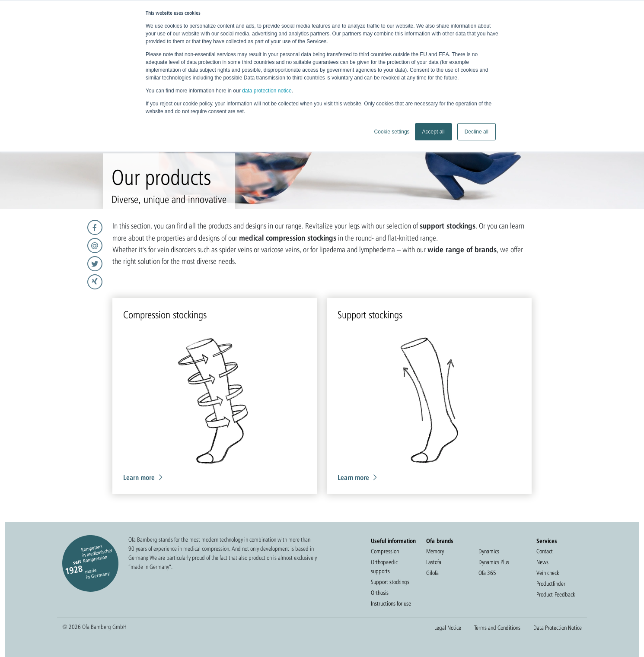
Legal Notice (448, 628)
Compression (385, 551)
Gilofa (432, 573)
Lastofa (434, 562)
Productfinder (551, 584)
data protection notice (267, 91)
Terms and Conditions (497, 628)
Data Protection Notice (558, 628)
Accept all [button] (434, 132)
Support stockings (390, 582)
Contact (545, 551)
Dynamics (489, 551)
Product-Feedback (556, 594)
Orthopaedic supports (384, 567)
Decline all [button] (477, 132)
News (542, 562)
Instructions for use (391, 603)
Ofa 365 (487, 573)
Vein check (548, 573)
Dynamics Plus (494, 562)
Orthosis (380, 593)
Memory (435, 551)
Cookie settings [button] (392, 132)
